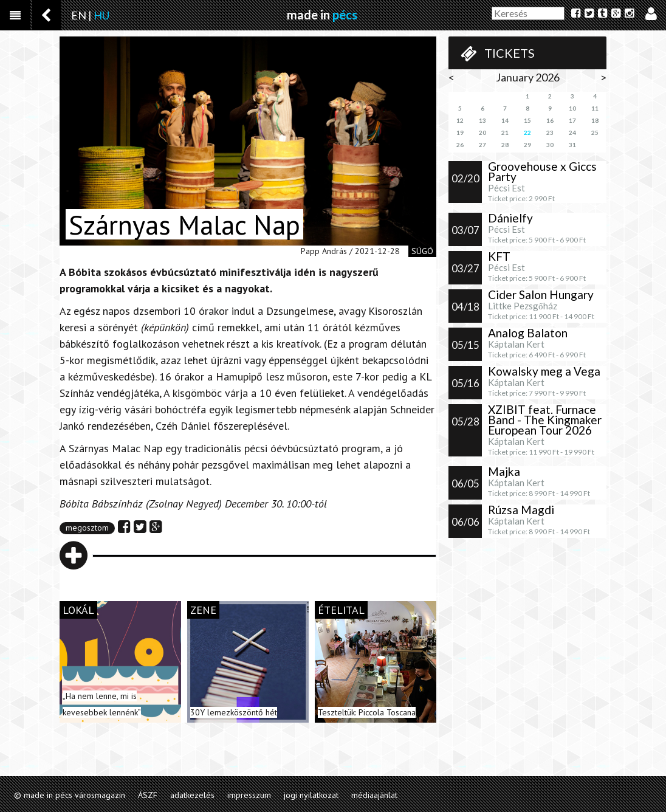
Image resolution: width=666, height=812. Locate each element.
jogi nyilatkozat (311, 795)
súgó (422, 251)
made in (322, 15)
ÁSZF (148, 795)
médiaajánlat (374, 795)
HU (101, 15)
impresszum (249, 795)
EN (79, 15)
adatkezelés (192, 795)
